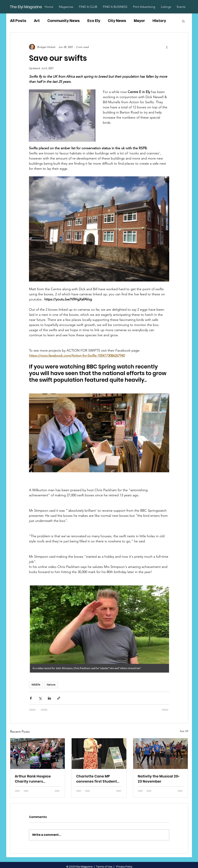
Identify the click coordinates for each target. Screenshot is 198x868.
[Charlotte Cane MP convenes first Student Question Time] (99, 754)
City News (117, 21)
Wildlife (36, 685)
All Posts (18, 21)
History (159, 21)
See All (184, 731)
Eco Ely (94, 21)
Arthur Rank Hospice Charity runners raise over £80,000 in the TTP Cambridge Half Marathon (33, 779)
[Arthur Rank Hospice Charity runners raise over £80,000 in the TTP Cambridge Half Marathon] (38, 754)
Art (37, 21)
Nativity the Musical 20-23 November (159, 779)
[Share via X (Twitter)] (40, 698)
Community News (64, 21)
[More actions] (167, 47)
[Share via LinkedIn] (49, 698)
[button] (183, 21)
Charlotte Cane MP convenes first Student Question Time (97, 779)
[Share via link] (59, 698)
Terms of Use (104, 867)
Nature (51, 685)
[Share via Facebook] (31, 698)
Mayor (139, 21)
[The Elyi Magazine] (26, 7)
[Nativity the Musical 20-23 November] (161, 754)
